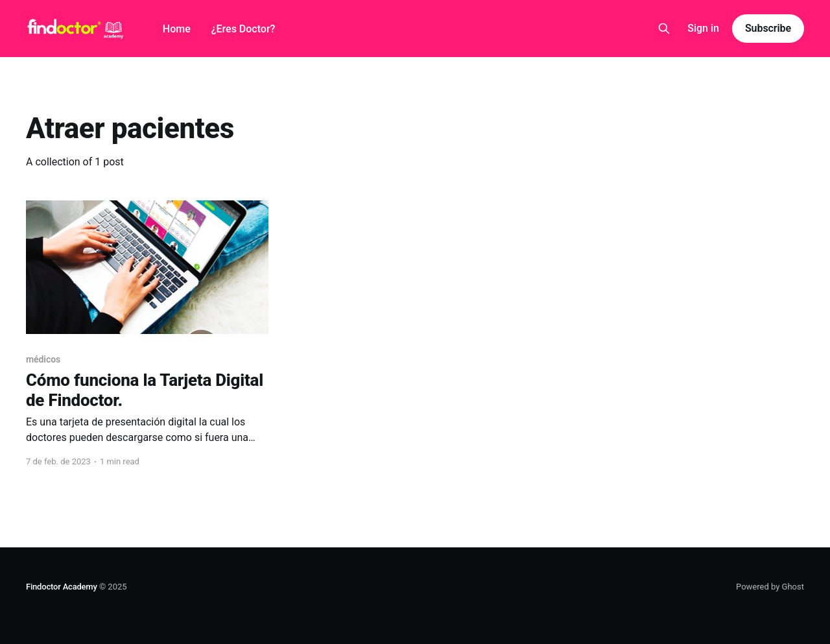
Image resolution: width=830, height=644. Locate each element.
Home (177, 29)
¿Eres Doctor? (243, 29)
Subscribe (768, 28)
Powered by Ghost (770, 587)
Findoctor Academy (62, 587)
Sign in (703, 28)
